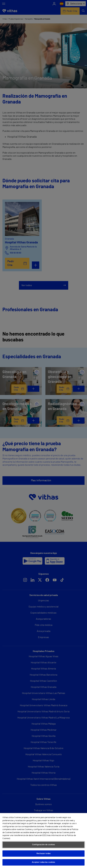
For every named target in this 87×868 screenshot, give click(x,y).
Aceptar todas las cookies (43, 862)
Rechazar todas (43, 854)
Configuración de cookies (43, 845)
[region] (43, 841)
